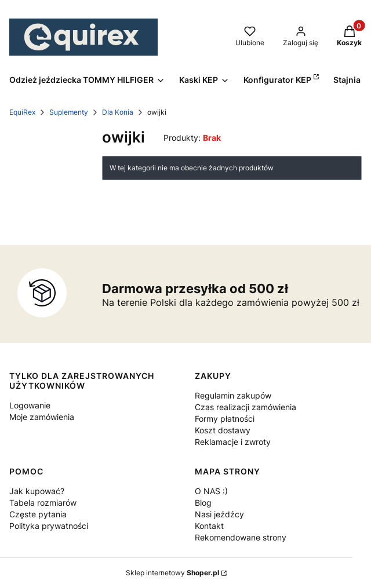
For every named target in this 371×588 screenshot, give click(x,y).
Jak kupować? (37, 491)
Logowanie (30, 405)
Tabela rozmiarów (43, 503)
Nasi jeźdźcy (219, 514)
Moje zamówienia (42, 417)
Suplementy (69, 112)
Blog (203, 503)
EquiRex (22, 112)
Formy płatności (225, 419)
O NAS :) (211, 491)
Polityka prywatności (49, 526)
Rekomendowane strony (241, 537)
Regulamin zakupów (233, 395)
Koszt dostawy (223, 430)
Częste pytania (38, 514)
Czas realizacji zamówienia (245, 407)
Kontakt (209, 526)
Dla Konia (118, 112)
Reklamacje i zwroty (233, 442)
